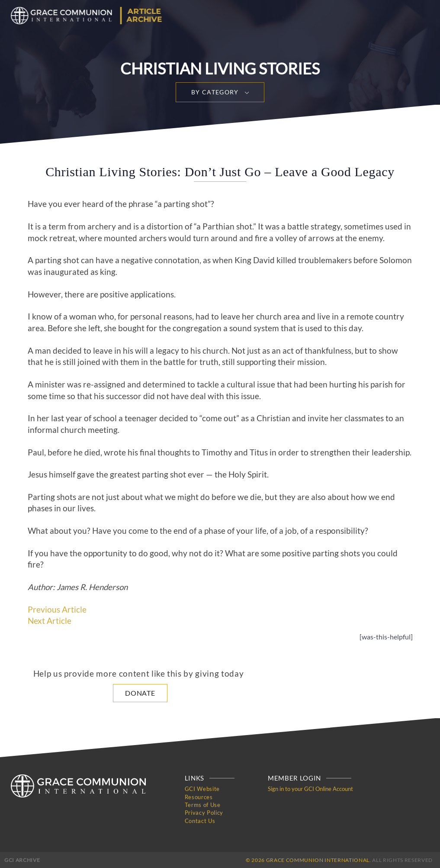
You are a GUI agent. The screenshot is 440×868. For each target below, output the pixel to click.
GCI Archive (22, 859)
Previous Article (57, 610)
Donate (140, 693)
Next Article (50, 621)
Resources (199, 797)
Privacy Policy (204, 812)
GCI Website (202, 789)
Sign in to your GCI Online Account (310, 789)
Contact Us (200, 820)
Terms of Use (203, 804)
